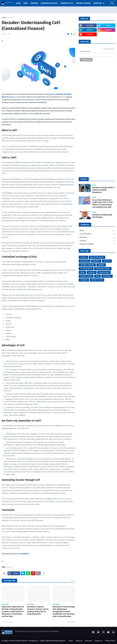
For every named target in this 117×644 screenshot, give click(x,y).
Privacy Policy (110, 641)
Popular (84, 179)
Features (107, 261)
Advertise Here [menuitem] (100, 3)
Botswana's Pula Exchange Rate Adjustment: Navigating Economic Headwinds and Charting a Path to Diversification (64, 611)
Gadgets (101, 265)
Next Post (71, 622)
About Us (79, 641)
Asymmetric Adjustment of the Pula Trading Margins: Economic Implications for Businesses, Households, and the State (13, 611)
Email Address (86, 51)
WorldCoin (25, 554)
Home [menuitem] (18, 3)
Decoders (11, 18)
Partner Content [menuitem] (83, 3)
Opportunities (104, 272)
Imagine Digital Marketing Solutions (52, 641)
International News (103, 269)
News (98, 231)
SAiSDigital (107, 276)
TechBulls (84, 280)
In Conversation (98, 234)
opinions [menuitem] (34, 3)
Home (4, 18)
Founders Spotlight (98, 244)
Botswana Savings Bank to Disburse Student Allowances (103, 190)
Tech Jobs (88, 641)
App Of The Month (97, 257)
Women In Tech (97, 280)
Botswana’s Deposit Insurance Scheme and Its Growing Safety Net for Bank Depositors (38, 610)
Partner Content (86, 276)
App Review (85, 261)
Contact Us (99, 641)
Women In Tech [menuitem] (67, 3)
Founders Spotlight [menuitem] (49, 3)
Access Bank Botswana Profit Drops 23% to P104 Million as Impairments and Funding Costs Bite (103, 203)
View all (73, 580)
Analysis (83, 257)
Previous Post (8, 622)
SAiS (97, 276)
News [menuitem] (26, 3)
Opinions (98, 241)
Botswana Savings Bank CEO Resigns (102, 216)
